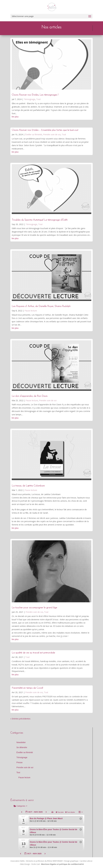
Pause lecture (31, 311)
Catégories (20, 806)
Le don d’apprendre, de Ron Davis (30, 396)
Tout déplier (70, 812)
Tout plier (60, 812)
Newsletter (21, 742)
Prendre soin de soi (52, 134)
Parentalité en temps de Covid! (27, 688)
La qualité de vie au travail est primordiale (33, 653)
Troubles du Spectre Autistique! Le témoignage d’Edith (40, 220)
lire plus (15, 117)
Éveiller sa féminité (34, 134)
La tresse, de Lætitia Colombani (28, 486)
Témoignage (29, 99)
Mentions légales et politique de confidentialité (62, 864)
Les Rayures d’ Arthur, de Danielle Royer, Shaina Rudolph (41, 306)
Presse (20, 762)
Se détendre (22, 747)
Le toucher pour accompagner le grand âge (34, 608)
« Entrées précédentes (20, 719)
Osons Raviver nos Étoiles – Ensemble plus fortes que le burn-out (45, 130)
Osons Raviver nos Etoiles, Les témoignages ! (35, 95)
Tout (38, 99)
